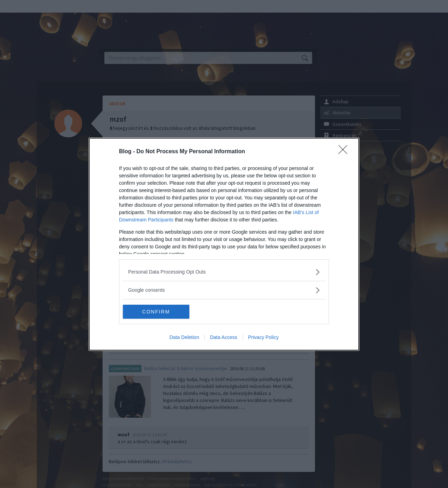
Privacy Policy (263, 337)
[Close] (345, 152)
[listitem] (224, 272)
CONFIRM (156, 312)
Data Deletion (184, 337)
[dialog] (224, 244)
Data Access (224, 337)
